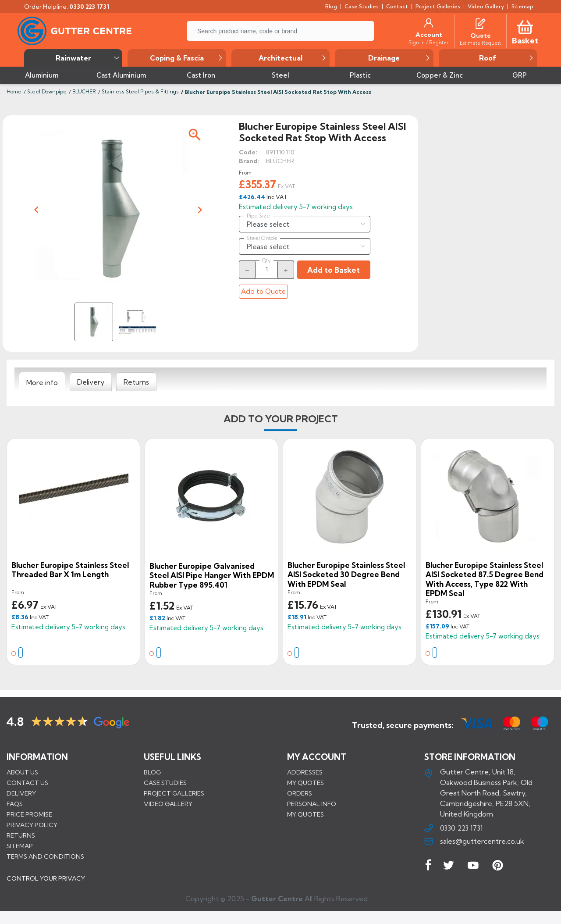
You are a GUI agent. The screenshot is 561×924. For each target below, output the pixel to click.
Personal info (312, 804)
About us (22, 772)
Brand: (249, 161)
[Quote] (481, 36)
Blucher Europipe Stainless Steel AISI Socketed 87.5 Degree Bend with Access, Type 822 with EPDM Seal (485, 579)
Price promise (29, 814)
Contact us (27, 783)
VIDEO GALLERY (168, 804)
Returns (21, 835)
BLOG (152, 772)
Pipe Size (258, 216)
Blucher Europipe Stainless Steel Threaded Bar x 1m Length (70, 570)
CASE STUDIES (165, 783)
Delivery (21, 793)
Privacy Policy (32, 825)
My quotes (305, 783)
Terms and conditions (45, 856)
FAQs (15, 804)
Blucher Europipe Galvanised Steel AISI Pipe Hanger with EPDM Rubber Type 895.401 (212, 575)
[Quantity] (266, 269)
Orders (300, 793)
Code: (248, 152)
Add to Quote (263, 291)
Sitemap (20, 846)
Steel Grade (262, 238)
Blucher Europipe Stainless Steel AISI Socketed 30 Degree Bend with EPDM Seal (346, 574)
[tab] (42, 382)
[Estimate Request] (480, 43)
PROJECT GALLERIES (174, 793)
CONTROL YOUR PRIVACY (46, 885)
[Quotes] (480, 23)
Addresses (305, 772)
